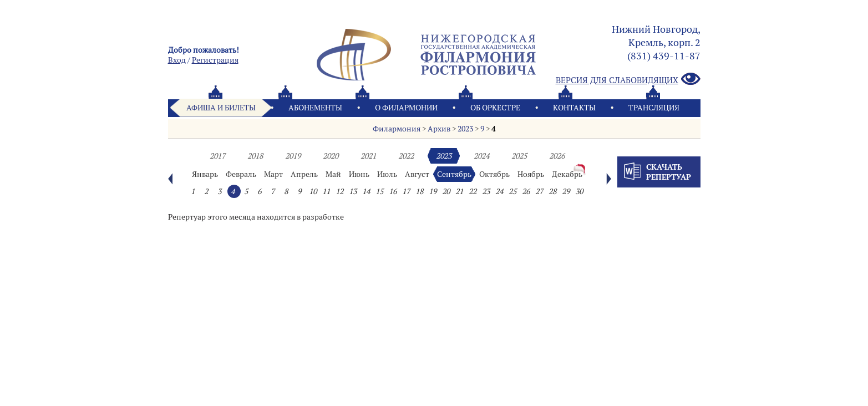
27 (539, 191)
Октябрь (494, 174)
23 (486, 191)
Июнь (359, 174)
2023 (465, 129)
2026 (557, 156)
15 (379, 191)
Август (417, 174)
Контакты (574, 108)
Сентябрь (454, 174)
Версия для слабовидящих (628, 80)
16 (393, 191)
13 (353, 191)
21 (459, 191)
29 (566, 191)
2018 (255, 156)
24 (499, 191)
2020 (331, 156)
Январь (205, 174)
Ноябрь (531, 174)
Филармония (397, 129)
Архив (439, 129)
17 (406, 191)
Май (333, 174)
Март (273, 174)
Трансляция (654, 108)
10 (313, 191)
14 (366, 191)
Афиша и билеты (221, 108)
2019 (293, 156)
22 (473, 191)
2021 (368, 156)
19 (433, 191)
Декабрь (567, 174)
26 (526, 191)
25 (512, 191)
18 (419, 191)
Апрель (304, 174)
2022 (406, 156)
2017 (217, 156)
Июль (387, 174)
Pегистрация (215, 60)
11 (326, 191)
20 (446, 191)
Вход (177, 60)
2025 (519, 156)
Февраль (241, 174)
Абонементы (315, 108)
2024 (481, 156)
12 (339, 191)
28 (552, 191)
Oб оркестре (495, 108)
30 (579, 191)
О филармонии (406, 108)
